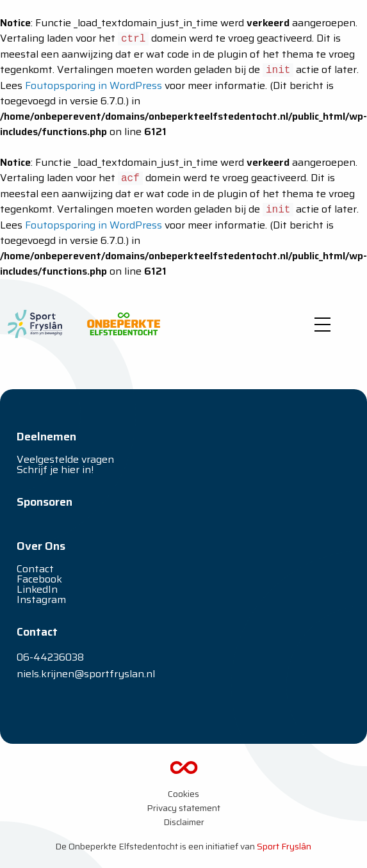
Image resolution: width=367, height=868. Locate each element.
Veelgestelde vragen (65, 459)
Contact (35, 569)
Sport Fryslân (284, 846)
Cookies (183, 794)
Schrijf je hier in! (55, 470)
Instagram (41, 599)
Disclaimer (184, 822)
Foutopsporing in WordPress (94, 85)
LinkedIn (37, 589)
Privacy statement (183, 808)
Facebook (39, 579)
